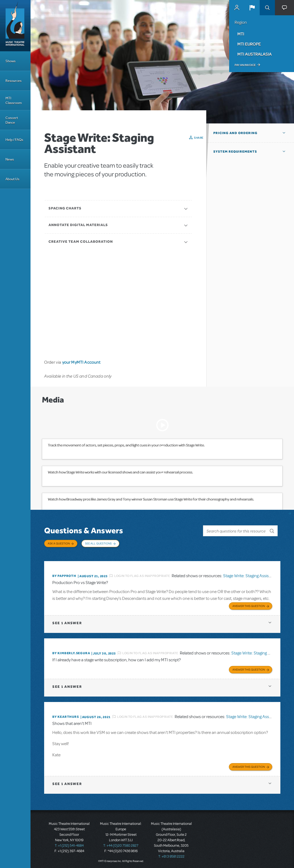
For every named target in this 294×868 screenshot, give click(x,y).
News (10, 159)
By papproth (64, 574)
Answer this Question (249, 604)
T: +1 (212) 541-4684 (69, 843)
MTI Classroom (14, 100)
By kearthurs (66, 715)
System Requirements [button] (235, 152)
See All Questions (98, 543)
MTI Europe (249, 44)
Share (199, 138)
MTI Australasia (254, 54)
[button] (252, 8)
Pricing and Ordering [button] (235, 133)
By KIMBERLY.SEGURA (71, 651)
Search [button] (267, 8)
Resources (13, 81)
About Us (12, 179)
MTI (241, 34)
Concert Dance (12, 120)
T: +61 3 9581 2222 (171, 854)
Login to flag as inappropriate (142, 574)
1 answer (67, 621)
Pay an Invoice (245, 65)
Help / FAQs (14, 140)
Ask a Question (59, 543)
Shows (10, 61)
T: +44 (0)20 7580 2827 (121, 843)
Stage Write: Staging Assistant (250, 574)
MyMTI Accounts (237, 8)
